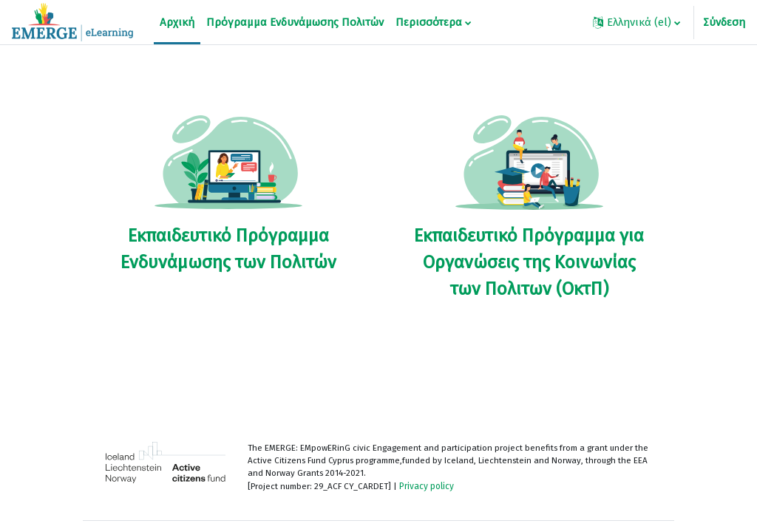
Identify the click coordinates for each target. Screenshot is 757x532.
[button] (637, 22)
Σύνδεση (724, 22)
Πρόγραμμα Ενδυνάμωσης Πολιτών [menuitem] (295, 22)
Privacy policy (432, 488)
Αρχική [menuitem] (177, 22)
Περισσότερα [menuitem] (429, 22)
